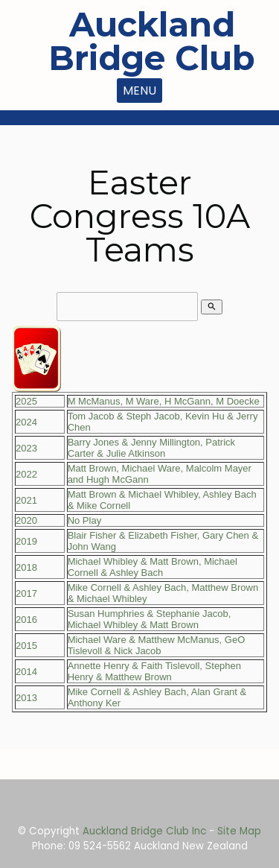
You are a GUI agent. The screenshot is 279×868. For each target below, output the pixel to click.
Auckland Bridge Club (152, 41)
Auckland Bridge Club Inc (144, 831)
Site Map (239, 831)
